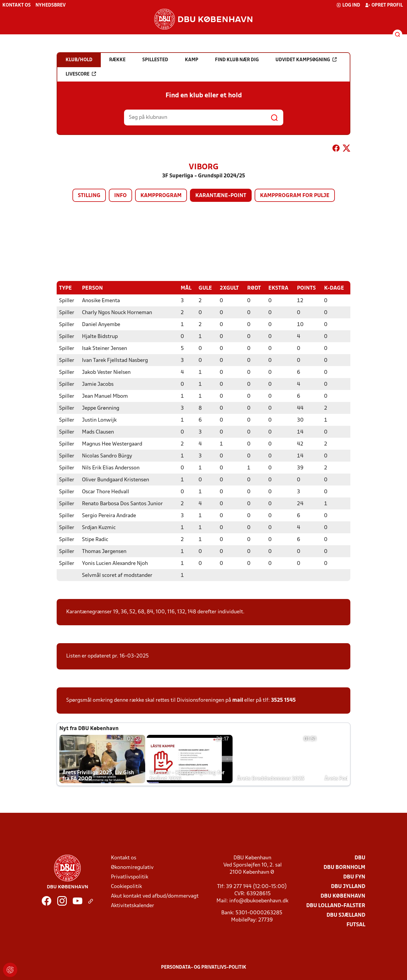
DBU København (343, 896)
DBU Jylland (348, 886)
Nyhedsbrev (51, 5)
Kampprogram (161, 196)
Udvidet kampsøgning (306, 60)
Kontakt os (17, 5)
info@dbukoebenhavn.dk (259, 901)
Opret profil (384, 5)
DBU (360, 858)
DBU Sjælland (346, 915)
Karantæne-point (221, 196)
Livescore (81, 74)
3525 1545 (283, 700)
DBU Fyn (354, 877)
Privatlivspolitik (130, 877)
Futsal (356, 925)
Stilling (89, 196)
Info (120, 196)
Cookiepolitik (126, 886)
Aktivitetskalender (133, 905)
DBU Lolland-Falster (336, 905)
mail (238, 700)
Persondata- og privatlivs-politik (204, 967)
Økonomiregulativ (132, 867)
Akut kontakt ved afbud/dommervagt (155, 896)
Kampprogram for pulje (295, 196)
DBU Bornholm (344, 867)
